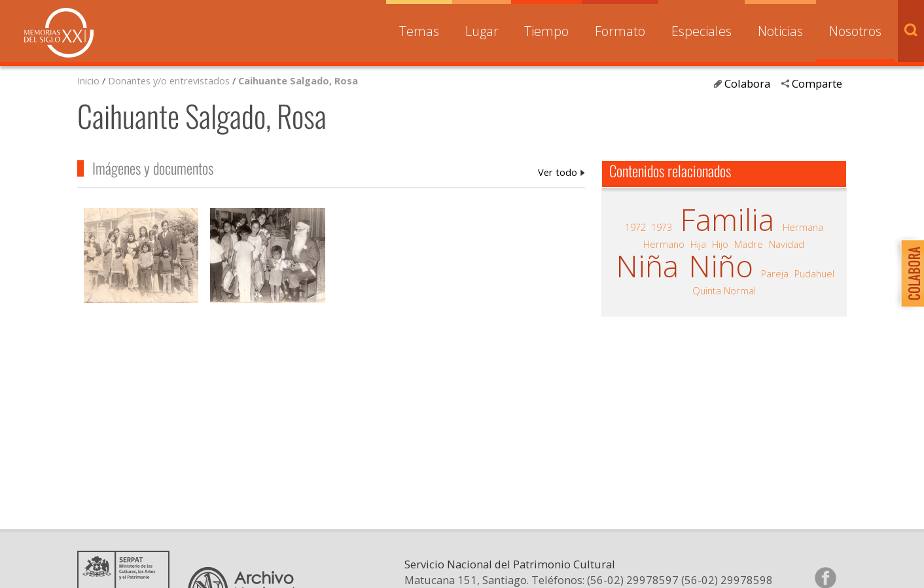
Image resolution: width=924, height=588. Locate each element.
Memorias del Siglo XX (59, 33)
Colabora (747, 83)
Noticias (780, 31)
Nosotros (855, 31)
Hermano (664, 244)
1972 (635, 227)
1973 (662, 227)
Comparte (817, 83)
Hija (698, 244)
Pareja (775, 273)
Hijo (720, 244)
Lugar (482, 31)
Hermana (803, 227)
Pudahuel (814, 273)
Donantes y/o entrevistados (169, 80)
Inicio (88, 80)
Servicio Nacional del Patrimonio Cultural (510, 577)
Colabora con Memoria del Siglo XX (909, 273)
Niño (721, 266)
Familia (727, 219)
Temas (419, 31)
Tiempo (546, 31)
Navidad (787, 244)
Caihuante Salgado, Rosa (298, 80)
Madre (749, 244)
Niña (647, 266)
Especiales (702, 31)
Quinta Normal (724, 290)
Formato (620, 31)
